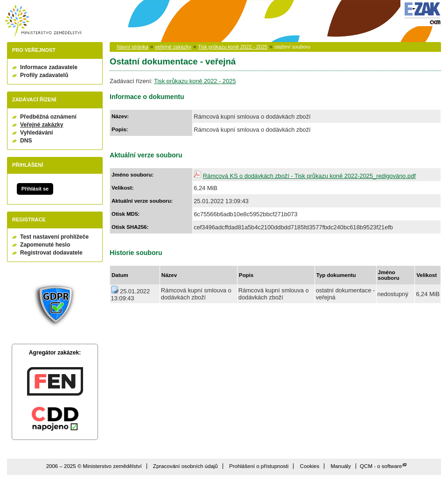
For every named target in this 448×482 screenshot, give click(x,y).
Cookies (310, 466)
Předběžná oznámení (48, 117)
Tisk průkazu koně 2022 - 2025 (233, 47)
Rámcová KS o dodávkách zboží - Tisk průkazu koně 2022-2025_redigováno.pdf (309, 176)
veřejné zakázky (173, 47)
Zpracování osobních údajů (185, 466)
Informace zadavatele (49, 67)
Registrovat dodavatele (51, 253)
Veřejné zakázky (42, 125)
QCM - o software (381, 466)
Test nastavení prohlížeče (54, 237)
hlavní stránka (133, 47)
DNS (26, 141)
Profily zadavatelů (44, 75)
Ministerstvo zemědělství (43, 21)
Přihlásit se (35, 189)
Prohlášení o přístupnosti (259, 466)
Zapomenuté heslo (45, 245)
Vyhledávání (37, 133)
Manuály (341, 466)
